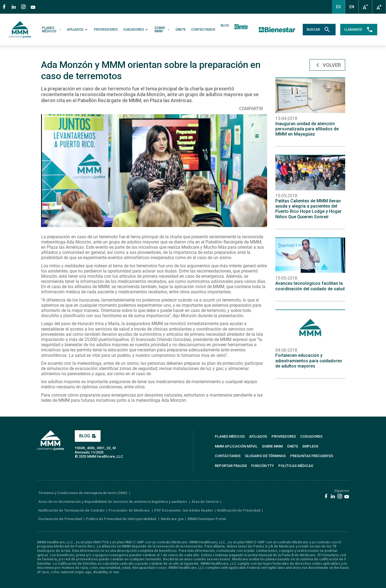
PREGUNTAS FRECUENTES (312, 456)
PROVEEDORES (106, 30)
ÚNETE (181, 30)
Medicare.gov (172, 519)
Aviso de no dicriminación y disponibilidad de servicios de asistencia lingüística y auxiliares (113, 502)
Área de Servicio (205, 502)
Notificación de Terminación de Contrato (72, 510)
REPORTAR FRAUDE (231, 466)
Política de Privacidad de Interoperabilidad (121, 519)
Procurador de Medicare (129, 510)
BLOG (225, 26)
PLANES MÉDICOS (52, 30)
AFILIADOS (78, 30)
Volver (327, 65)
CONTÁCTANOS (203, 30)
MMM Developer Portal (207, 519)
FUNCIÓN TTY (263, 466)
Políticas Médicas (296, 466)
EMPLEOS (310, 446)
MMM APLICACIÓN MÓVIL (236, 446)
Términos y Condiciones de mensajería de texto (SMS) (83, 493)
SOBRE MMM (162, 30)
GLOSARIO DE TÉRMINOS (265, 456)
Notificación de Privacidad (239, 510)
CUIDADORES (136, 30)
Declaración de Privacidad (60, 519)
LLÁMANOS (359, 30)
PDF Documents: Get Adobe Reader (184, 510)
